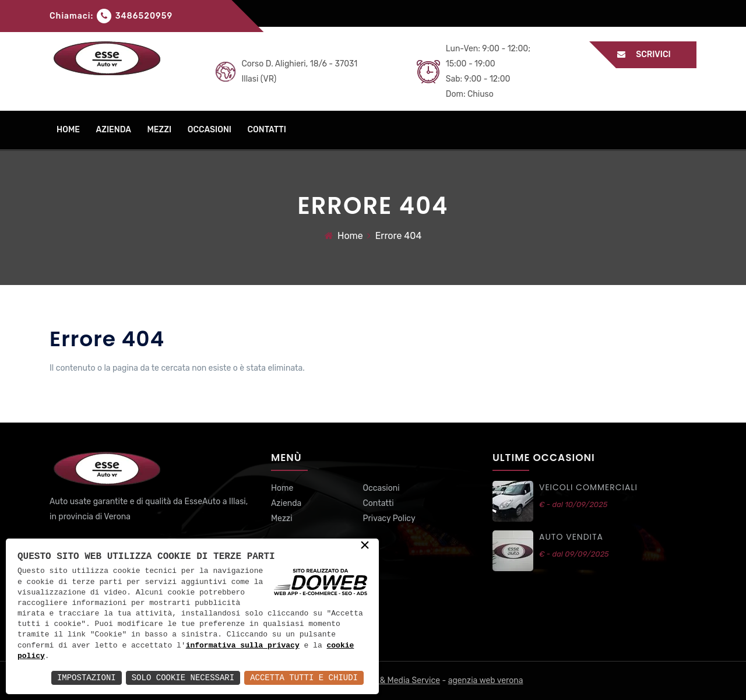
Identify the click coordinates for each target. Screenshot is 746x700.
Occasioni (381, 488)
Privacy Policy (389, 518)
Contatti (378, 503)
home (68, 130)
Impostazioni (87, 678)
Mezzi (282, 518)
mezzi (159, 130)
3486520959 (144, 16)
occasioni (210, 130)
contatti (266, 130)
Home (350, 236)
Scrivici (650, 54)
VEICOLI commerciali (588, 487)
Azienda (286, 503)
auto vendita (571, 537)
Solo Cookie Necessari (183, 678)
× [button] (365, 546)
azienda (113, 130)
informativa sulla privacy (243, 646)
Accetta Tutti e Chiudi (304, 678)
